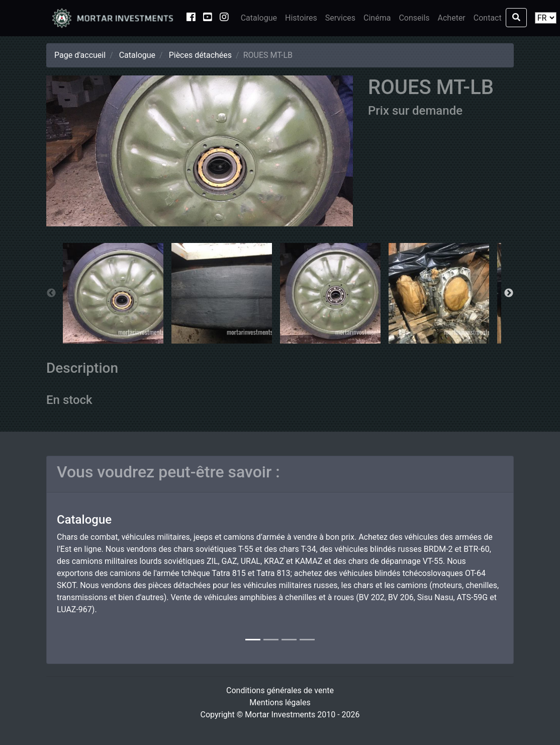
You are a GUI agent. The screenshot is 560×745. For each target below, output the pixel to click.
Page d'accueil (80, 55)
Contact (488, 18)
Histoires (301, 18)
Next (509, 293)
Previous (51, 293)
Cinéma (377, 18)
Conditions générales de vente (280, 690)
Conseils (414, 18)
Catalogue (259, 18)
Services (340, 18)
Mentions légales (280, 702)
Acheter (452, 18)
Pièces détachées (200, 55)
